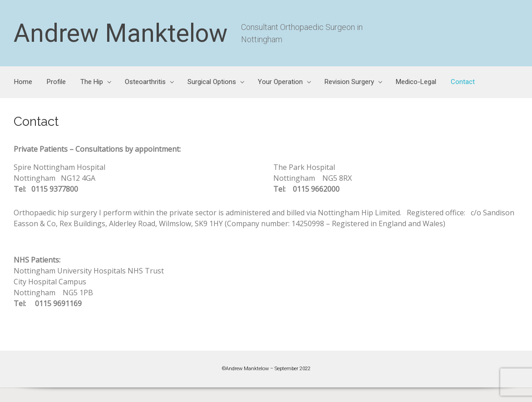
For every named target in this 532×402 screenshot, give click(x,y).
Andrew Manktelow (121, 33)
